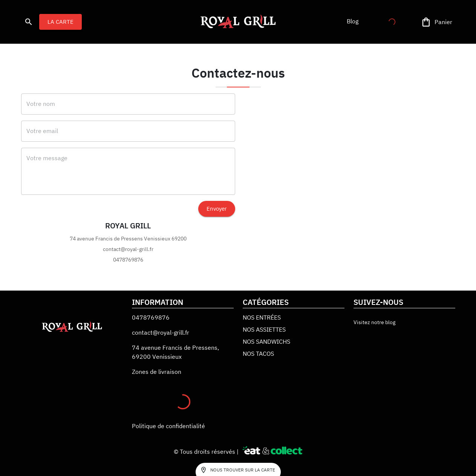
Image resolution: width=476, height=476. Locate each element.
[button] (353, 21)
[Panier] (437, 22)
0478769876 (151, 317)
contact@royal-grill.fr (161, 332)
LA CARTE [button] (60, 22)
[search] (29, 22)
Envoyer (217, 209)
